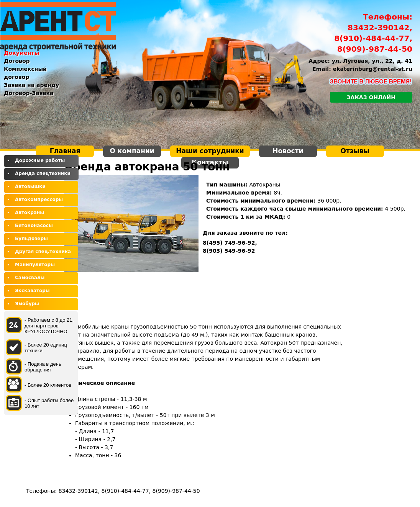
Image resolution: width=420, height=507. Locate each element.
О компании (132, 151)
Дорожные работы (40, 160)
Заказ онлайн (371, 97)
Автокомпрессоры (39, 200)
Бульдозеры (31, 239)
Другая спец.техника (43, 252)
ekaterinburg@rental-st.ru (373, 69)
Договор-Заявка (29, 93)
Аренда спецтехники (43, 173)
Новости (288, 151)
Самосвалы (30, 278)
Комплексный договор (25, 73)
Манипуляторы (35, 265)
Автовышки (30, 186)
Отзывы (355, 151)
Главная (65, 151)
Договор (17, 61)
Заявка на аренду (31, 85)
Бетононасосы (34, 226)
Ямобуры (27, 304)
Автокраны (30, 213)
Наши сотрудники (210, 151)
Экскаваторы (32, 291)
